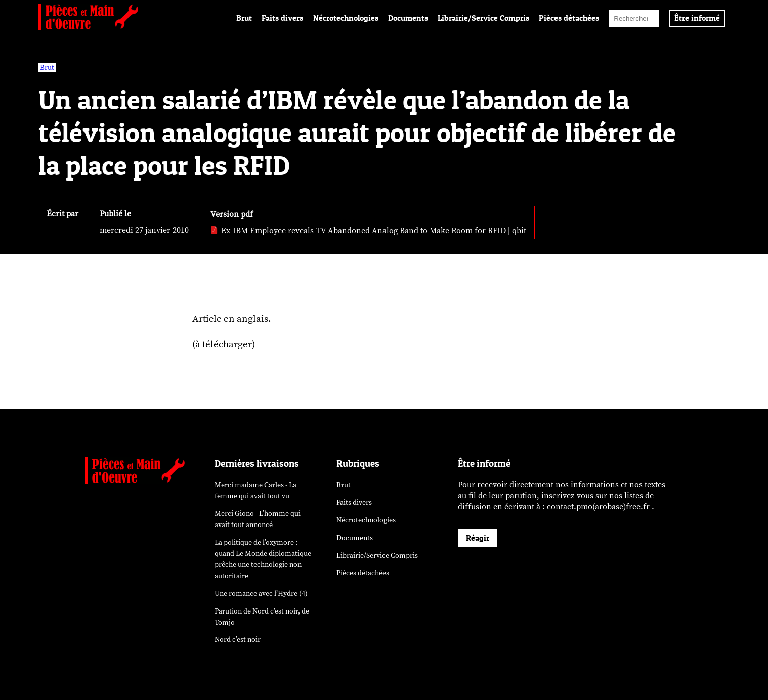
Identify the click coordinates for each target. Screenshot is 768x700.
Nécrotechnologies (346, 18)
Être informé (697, 18)
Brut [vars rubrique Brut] (47, 68)
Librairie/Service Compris (483, 18)
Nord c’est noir (238, 640)
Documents (408, 18)
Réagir (478, 538)
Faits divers (282, 18)
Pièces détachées (569, 18)
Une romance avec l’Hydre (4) (261, 594)
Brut (244, 18)
